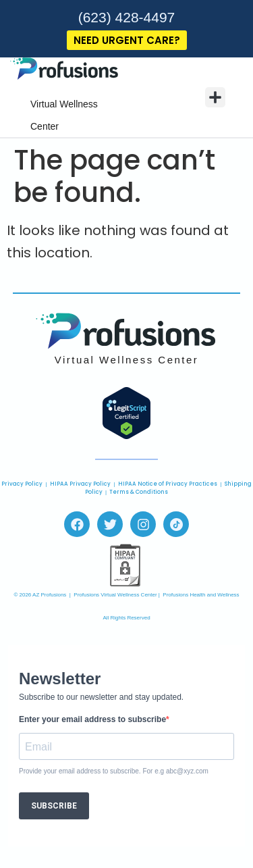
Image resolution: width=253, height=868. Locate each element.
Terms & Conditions (139, 492)
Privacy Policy (22, 484)
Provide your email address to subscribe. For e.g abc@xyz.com (114, 771)
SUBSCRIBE (54, 806)
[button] (215, 97)
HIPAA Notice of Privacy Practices (168, 484)
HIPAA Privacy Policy (80, 484)
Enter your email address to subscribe (92, 719)
